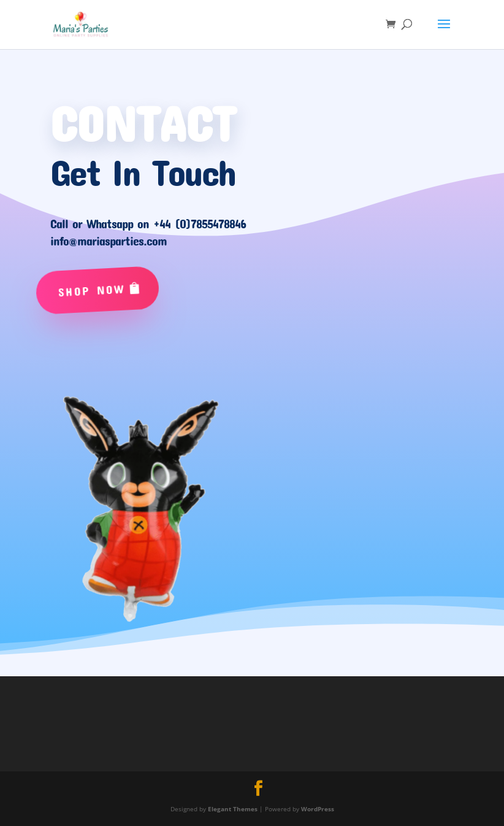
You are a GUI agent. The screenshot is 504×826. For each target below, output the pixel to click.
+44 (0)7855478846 (200, 223)
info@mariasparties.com (109, 241)
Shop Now (92, 290)
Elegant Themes (233, 809)
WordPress (318, 809)
